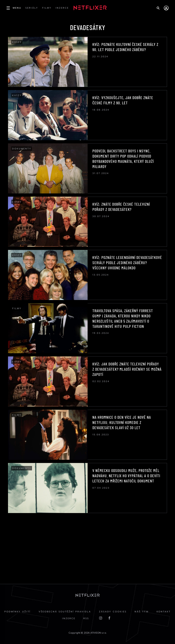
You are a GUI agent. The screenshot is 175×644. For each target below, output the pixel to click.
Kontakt (164, 612)
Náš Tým (142, 612)
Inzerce (69, 618)
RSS (86, 618)
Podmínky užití (17, 612)
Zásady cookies (113, 612)
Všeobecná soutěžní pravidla (65, 612)
